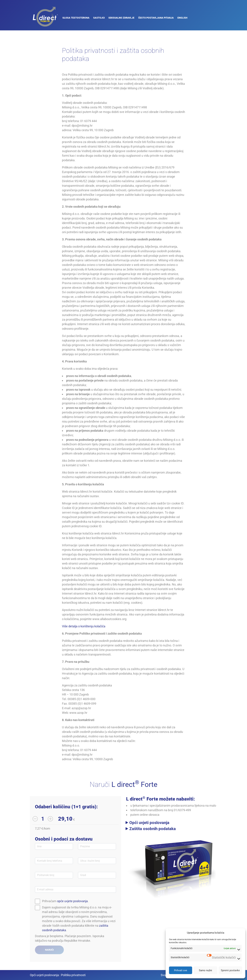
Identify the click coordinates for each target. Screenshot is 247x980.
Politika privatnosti (73, 975)
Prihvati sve (181, 970)
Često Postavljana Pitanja (156, 18)
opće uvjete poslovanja (72, 901)
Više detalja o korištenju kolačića (84, 626)
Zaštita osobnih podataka (153, 829)
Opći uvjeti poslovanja (149, 823)
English (182, 18)
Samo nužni (205, 970)
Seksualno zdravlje (121, 18)
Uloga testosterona (76, 18)
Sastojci (99, 18)
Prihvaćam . (65, 901)
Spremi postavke (230, 970)
